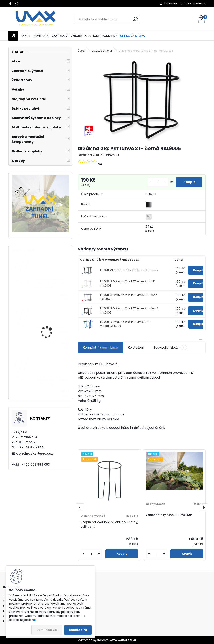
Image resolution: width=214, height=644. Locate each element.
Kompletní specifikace (100, 347)
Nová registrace (195, 3)
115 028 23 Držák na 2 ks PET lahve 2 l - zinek (129, 270)
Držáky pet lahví (102, 51)
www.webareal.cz (123, 640)
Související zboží (170, 348)
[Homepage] (13, 36)
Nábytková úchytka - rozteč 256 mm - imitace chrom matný (52, 332)
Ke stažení (136, 347)
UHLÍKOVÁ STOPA (133, 36)
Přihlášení (170, 3)
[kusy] (157, 182)
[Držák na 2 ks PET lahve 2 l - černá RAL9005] (142, 99)
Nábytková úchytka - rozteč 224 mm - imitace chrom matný (52, 283)
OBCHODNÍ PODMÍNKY (101, 36)
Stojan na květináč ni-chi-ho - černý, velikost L (109, 524)
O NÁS (26, 36)
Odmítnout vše (47, 630)
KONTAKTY (41, 36)
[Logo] (36, 19)
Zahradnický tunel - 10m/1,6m (169, 515)
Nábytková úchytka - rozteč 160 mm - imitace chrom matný (51, 380)
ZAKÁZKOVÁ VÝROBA (67, 36)
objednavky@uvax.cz (35, 453)
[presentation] (80, 507)
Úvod (81, 51)
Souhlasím (78, 630)
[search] (135, 19)
